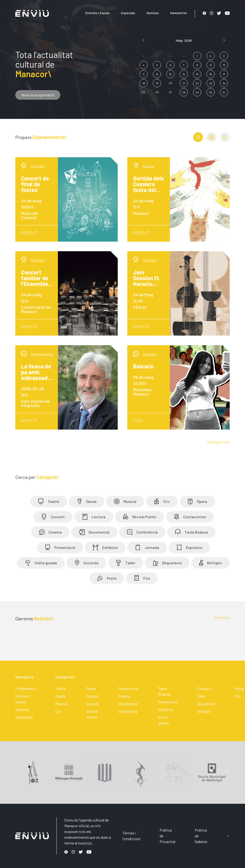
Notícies (153, 13)
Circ (58, 711)
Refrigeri (204, 711)
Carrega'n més (218, 442)
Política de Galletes (201, 836)
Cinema (124, 696)
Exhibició (166, 709)
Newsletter (179, 13)
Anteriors (222, 617)
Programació (26, 688)
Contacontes (129, 688)
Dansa (60, 696)
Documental (128, 704)
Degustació (206, 704)
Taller (201, 696)
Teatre (60, 688)
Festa (239, 688)
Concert (93, 696)
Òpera (91, 688)
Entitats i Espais (97, 13)
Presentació (168, 702)
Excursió (204, 688)
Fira (238, 696)
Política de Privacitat (168, 836)
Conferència (128, 711)
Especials (128, 13)
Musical (61, 704)
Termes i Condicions (131, 836)
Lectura (93, 704)
